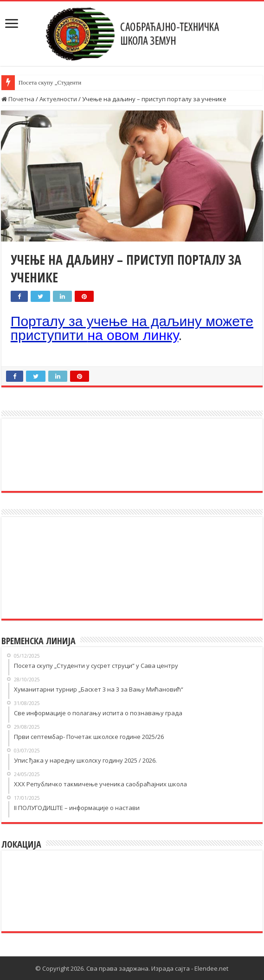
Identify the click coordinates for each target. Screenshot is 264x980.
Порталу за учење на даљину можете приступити (132, 328)
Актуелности (58, 99)
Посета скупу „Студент (48, 82)
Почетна (18, 99)
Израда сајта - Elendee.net (190, 968)
